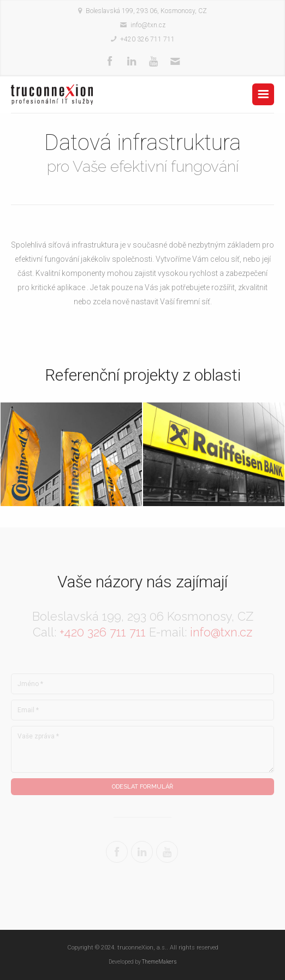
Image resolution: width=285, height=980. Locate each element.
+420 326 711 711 (103, 632)
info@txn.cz (221, 632)
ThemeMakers (159, 962)
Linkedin (132, 62)
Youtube (153, 62)
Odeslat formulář (143, 787)
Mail (175, 62)
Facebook (110, 62)
